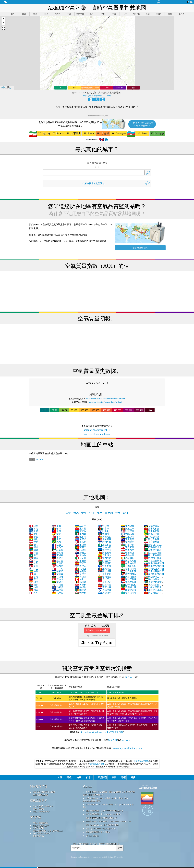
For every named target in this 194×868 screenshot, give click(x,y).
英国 (34, 566)
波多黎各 (105, 566)
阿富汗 (104, 529)
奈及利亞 (105, 545)
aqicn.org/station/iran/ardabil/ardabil (106, 402)
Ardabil (37, 459)
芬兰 (34, 569)
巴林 (57, 537)
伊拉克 (81, 574)
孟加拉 (104, 534)
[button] (3, 19)
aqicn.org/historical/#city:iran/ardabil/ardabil (106, 399)
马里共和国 (152, 531)
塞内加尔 (105, 558)
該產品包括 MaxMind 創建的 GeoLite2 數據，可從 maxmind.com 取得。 (106, 799)
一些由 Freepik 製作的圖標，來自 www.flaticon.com (108, 821)
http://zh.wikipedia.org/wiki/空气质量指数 (102, 732)
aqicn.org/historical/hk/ (96, 430)
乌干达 (58, 593)
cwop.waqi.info (114, 814)
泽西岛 (58, 566)
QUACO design (92, 836)
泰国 (34, 579)
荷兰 (34, 561)
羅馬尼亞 (105, 569)
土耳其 (81, 529)
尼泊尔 (81, 555)
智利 (34, 534)
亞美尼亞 (105, 585)
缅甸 (34, 539)
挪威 (34, 558)
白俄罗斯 (105, 561)
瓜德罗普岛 (152, 526)
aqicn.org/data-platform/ (97, 434)
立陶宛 (58, 563)
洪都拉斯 (105, 593)
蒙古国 (58, 561)
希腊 (34, 531)
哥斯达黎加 (152, 542)
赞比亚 (58, 582)
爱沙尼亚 (105, 550)
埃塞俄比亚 (129, 587)
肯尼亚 (58, 558)
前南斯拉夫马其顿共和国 (154, 594)
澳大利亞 (128, 539)
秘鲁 (34, 526)
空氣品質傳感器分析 (41, 811)
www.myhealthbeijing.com (127, 748)
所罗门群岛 (129, 577)
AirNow (128, 677)
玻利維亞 (105, 577)
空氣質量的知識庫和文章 (43, 806)
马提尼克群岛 (153, 550)
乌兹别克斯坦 (153, 561)
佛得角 (81, 587)
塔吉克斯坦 (129, 569)
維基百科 (113, 740)
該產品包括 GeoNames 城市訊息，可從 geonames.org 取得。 (108, 806)
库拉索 (81, 577)
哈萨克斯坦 (129, 593)
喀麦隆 (81, 590)
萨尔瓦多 (105, 542)
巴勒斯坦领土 (153, 547)
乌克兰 (81, 526)
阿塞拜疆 (128, 545)
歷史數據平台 (38, 836)
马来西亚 (105, 539)
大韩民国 (105, 590)
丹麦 (34, 553)
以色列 (104, 531)
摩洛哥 (58, 553)
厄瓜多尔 (105, 555)
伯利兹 (81, 571)
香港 (34, 577)
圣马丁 (58, 547)
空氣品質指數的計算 (41, 825)
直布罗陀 (128, 547)
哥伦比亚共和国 (154, 569)
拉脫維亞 (128, 542)
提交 (120, 848)
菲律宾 (81, 550)
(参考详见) (97, 708)
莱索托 (58, 571)
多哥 (57, 539)
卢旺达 (81, 531)
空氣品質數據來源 (40, 823)
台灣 (57, 531)
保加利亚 (128, 553)
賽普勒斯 (105, 574)
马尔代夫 (105, 579)
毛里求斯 (128, 537)
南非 (34, 585)
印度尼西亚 (129, 590)
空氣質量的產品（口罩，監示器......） (48, 831)
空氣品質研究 (39, 800)
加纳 (34, 545)
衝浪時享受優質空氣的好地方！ (99, 832)
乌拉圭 (58, 590)
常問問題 (36, 817)
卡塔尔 (81, 542)
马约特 (58, 585)
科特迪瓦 (128, 558)
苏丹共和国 (129, 571)
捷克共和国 (129, 582)
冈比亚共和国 (153, 555)
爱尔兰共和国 (153, 553)
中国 (34, 537)
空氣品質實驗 (38, 809)
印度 (34, 582)
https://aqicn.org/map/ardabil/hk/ (97, 96)
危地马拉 (128, 534)
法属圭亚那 (152, 534)
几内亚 (81, 569)
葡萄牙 (81, 547)
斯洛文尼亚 (129, 561)
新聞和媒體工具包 (40, 795)
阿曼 (34, 547)
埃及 (34, 563)
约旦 (34, 587)
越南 (34, 590)
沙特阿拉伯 (129, 585)
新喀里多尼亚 (153, 545)
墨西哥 (81, 534)
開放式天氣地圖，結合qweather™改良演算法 (104, 811)
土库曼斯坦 (129, 566)
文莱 (57, 534)
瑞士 (34, 574)
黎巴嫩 (81, 561)
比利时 (81, 582)
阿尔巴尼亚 (129, 579)
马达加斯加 (152, 537)
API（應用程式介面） (42, 833)
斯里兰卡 (128, 529)
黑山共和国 (152, 529)
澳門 (34, 555)
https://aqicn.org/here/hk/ (97, 116)
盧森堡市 (105, 582)
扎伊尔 (104, 526)
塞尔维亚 (105, 571)
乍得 (57, 529)
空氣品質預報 (38, 828)
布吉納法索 (129, 563)
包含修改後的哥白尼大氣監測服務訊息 (102, 818)
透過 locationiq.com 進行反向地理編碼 (102, 825)
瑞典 (34, 550)
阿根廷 (81, 566)
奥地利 (81, 585)
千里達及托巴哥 (154, 571)
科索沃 (58, 587)
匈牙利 (81, 593)
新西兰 (81, 553)
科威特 (58, 550)
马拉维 (58, 577)
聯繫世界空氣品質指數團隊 (44, 792)
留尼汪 (81, 539)
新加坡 (58, 579)
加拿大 (81, 579)
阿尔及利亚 (152, 539)
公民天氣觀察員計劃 (94, 814)
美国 (57, 526)
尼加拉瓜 (105, 547)
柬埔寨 (58, 555)
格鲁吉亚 (128, 555)
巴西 (57, 542)
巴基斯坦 (105, 563)
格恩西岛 (128, 550)
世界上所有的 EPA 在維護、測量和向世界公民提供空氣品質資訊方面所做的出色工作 (109, 793)
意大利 (81, 558)
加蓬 (34, 571)
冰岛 (34, 529)
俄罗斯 (81, 537)
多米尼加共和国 (154, 566)
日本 (34, 593)
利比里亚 (128, 531)
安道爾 (58, 574)
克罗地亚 (105, 587)
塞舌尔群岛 (129, 574)
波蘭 (34, 542)
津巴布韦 (105, 553)
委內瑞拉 (128, 526)
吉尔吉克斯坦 (153, 558)
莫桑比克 (105, 537)
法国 (57, 545)
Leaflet (3, 87)
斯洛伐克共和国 (154, 563)
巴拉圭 (81, 545)
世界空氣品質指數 (141, 761)
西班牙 (81, 563)
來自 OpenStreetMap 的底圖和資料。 (101, 828)
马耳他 (58, 569)
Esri (9, 89)
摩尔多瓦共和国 (154, 574)
